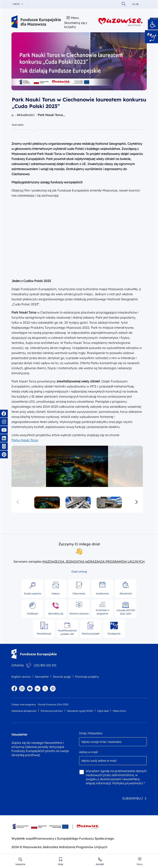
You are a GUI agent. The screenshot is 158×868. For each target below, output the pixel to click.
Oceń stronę (79, 572)
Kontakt (100, 864)
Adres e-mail (90, 752)
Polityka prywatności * (129, 783)
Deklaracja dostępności (24, 711)
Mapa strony (119, 711)
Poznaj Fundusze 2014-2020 (53, 704)
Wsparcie (20, 864)
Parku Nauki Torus (25, 440)
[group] (77, 466)
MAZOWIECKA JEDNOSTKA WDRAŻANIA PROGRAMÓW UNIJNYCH (93, 561)
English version (21, 677)
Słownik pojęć (62, 677)
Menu (140, 864)
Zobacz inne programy (24, 704)
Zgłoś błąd (103, 711)
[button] (153, 25)
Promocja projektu (87, 677)
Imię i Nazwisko (91, 733)
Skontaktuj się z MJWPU (76, 25)
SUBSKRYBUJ (132, 798)
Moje (61, 864)
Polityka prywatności (52, 711)
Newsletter (42, 677)
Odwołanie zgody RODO (80, 711)
